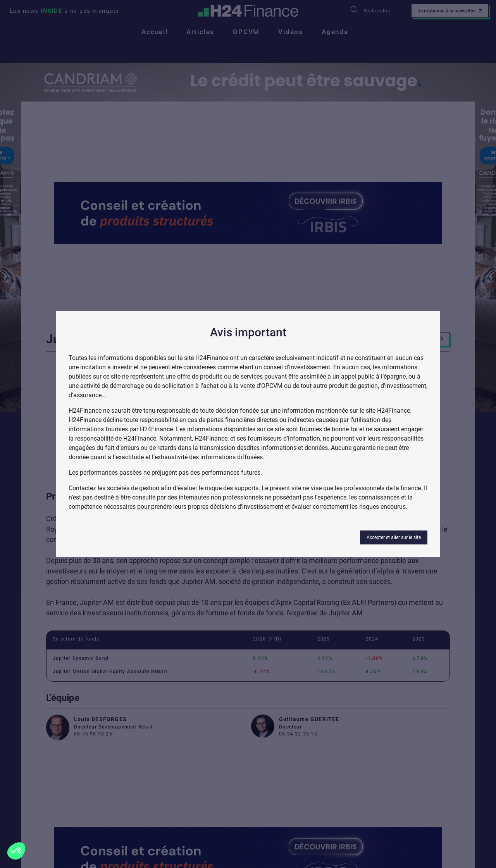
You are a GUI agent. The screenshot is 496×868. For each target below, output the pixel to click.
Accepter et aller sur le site (394, 537)
